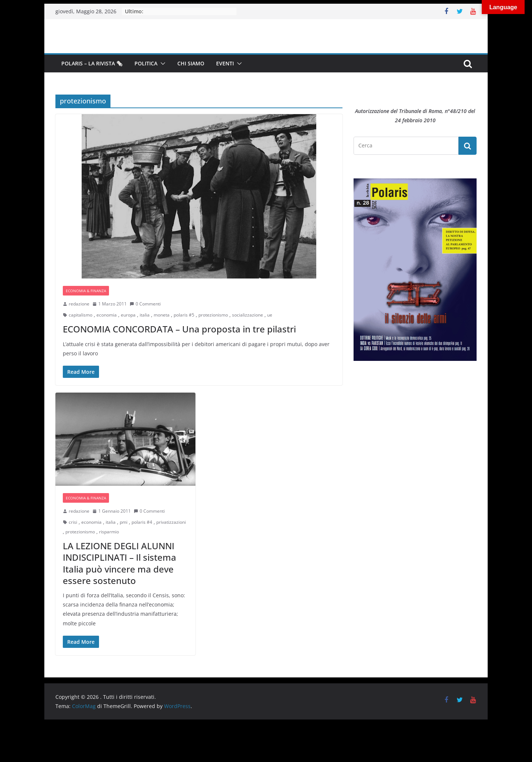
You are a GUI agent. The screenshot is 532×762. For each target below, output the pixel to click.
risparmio (109, 532)
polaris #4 (142, 522)
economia (107, 315)
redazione (79, 304)
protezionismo (213, 315)
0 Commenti (145, 304)
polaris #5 (184, 315)
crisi (73, 522)
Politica (146, 63)
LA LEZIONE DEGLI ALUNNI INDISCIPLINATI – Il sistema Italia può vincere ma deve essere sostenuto (120, 563)
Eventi (225, 63)
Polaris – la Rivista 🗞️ (92, 63)
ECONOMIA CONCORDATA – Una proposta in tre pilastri (179, 329)
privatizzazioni (171, 522)
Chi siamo (191, 63)
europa (128, 315)
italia (145, 315)
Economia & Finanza (86, 291)
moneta (162, 315)
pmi (124, 522)
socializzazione (248, 315)
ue (270, 315)
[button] (161, 64)
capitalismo (81, 315)
